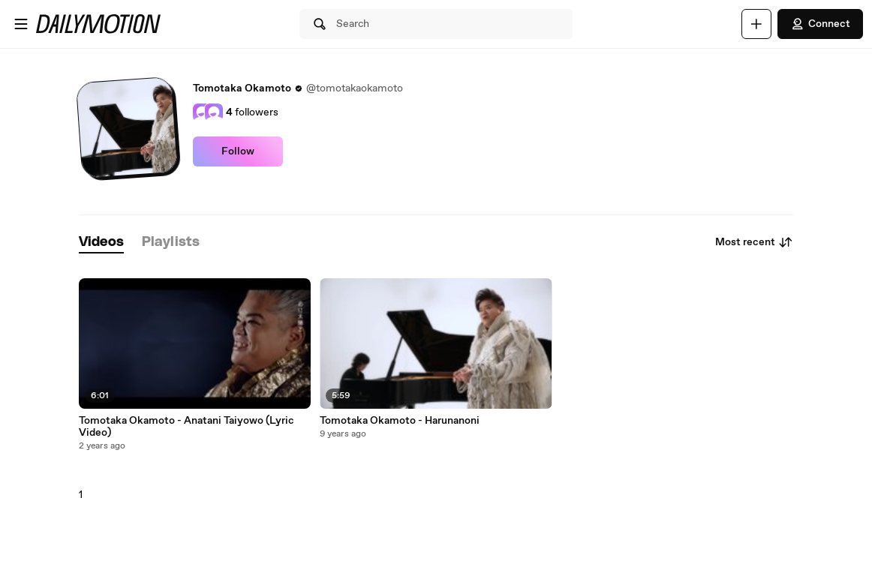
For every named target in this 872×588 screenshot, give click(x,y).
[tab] (101, 243)
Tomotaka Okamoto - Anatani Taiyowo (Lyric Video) (186, 427)
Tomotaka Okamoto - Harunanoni (400, 421)
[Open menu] (21, 24)
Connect (820, 24)
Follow (238, 151)
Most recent (754, 242)
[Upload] (756, 24)
